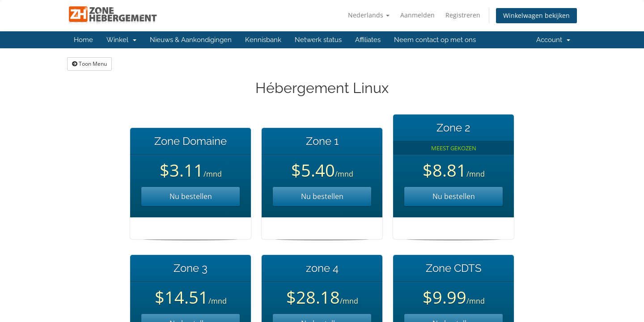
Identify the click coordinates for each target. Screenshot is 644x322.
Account (553, 40)
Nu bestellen (191, 196)
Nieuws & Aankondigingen (191, 40)
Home (83, 40)
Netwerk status (318, 40)
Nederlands (369, 15)
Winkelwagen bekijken (536, 15)
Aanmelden (417, 15)
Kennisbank (263, 40)
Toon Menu (89, 64)
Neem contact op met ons (435, 40)
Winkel (121, 40)
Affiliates (368, 40)
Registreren (463, 15)
